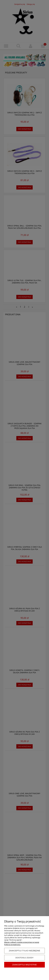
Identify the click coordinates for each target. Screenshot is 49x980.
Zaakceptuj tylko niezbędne (25, 951)
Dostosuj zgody (24, 958)
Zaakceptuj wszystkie (25, 965)
